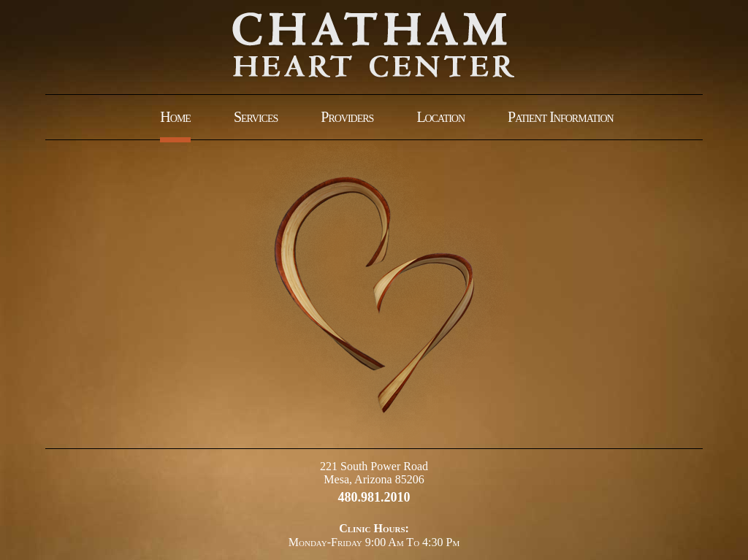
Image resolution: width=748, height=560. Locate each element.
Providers (347, 117)
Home (175, 117)
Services (256, 117)
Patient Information (561, 117)
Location (440, 117)
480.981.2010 (374, 497)
